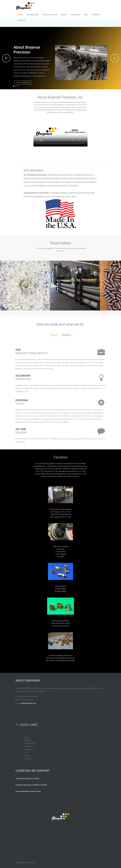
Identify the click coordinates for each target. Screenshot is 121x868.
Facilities (76, 15)
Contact (22, 20)
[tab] (54, 335)
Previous (6, 58)
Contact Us (29, 759)
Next (115, 58)
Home (20, 15)
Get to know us (23, 83)
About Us (28, 746)
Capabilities (33, 15)
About (64, 15)
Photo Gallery (50, 15)
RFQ (86, 15)
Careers (95, 15)
